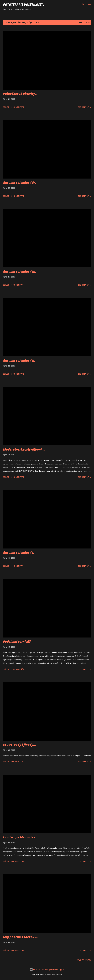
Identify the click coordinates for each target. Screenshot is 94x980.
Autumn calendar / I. (19, 553)
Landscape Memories (19, 837)
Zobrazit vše (83, 22)
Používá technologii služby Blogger (47, 969)
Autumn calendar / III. (20, 271)
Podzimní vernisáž (17, 642)
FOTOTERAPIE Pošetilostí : (24, 5)
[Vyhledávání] (83, 5)
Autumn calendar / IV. (20, 183)
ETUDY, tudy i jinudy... (19, 745)
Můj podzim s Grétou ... (20, 937)
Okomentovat (19, 762)
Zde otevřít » (84, 107)
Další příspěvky (84, 960)
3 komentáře (18, 374)
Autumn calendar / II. (19, 360)
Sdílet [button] (6, 107)
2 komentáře (18, 107)
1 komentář (17, 285)
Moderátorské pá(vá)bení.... (24, 449)
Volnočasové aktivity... (20, 94)
